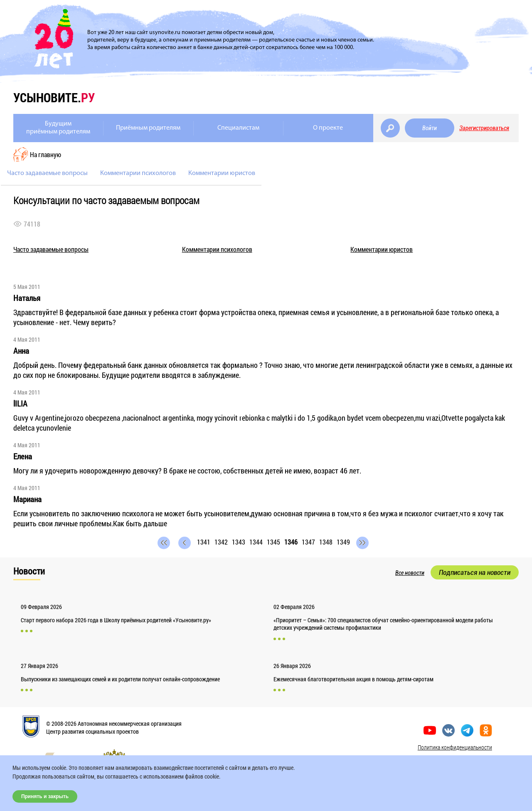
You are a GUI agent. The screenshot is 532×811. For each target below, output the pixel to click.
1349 (343, 542)
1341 (204, 542)
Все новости (410, 573)
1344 (256, 542)
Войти (430, 128)
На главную (46, 154)
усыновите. (54, 97)
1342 (221, 542)
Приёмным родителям (148, 128)
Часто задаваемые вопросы (47, 173)
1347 (308, 542)
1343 (239, 542)
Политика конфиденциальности (455, 747)
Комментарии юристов (222, 173)
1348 (326, 542)
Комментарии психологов (138, 173)
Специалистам (238, 128)
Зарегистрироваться (484, 128)
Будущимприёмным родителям (58, 128)
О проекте (328, 128)
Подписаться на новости (475, 572)
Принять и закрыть (45, 796)
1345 (273, 542)
